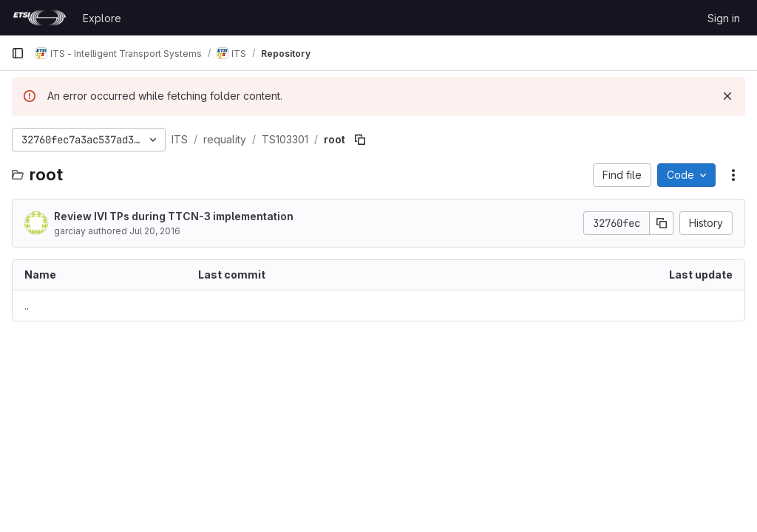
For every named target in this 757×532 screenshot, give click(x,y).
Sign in (724, 18)
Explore (102, 18)
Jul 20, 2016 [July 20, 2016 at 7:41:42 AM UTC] (155, 231)
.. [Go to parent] (27, 306)
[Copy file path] (360, 140)
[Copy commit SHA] (662, 223)
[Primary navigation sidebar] (18, 53)
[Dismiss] (727, 96)
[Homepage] (40, 18)
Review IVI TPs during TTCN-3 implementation (174, 216)
